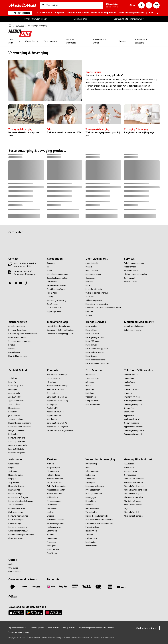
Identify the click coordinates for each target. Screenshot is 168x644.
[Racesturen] (129, 468)
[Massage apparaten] (94, 494)
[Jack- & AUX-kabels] (16, 449)
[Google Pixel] (129, 408)
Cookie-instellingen (147, 628)
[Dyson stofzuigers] (16, 494)
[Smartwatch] (129, 412)
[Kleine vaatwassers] (16, 538)
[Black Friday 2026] (54, 308)
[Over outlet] (13, 568)
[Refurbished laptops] (55, 389)
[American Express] (110, 587)
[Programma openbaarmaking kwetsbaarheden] (96, 628)
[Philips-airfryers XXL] (55, 468)
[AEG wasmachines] (16, 505)
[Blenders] (51, 535)
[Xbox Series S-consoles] (134, 516)
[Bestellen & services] (17, 326)
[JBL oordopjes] (14, 408)
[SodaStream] (52, 553)
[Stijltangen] (90, 482)
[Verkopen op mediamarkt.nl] (97, 293)
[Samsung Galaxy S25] (133, 404)
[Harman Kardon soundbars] (20, 423)
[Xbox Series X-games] (133, 505)
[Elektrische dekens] (16, 486)
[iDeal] (51, 587)
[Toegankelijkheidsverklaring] (19, 632)
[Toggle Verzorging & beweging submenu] (157, 41)
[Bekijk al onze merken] (133, 330)
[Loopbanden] (91, 542)
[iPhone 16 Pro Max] (132, 397)
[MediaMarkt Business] (94, 274)
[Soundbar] (12, 412)
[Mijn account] (141, 5)
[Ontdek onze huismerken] (135, 326)
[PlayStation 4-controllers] (134, 482)
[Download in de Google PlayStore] (61, 330)
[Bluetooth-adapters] (17, 453)
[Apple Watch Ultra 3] (132, 419)
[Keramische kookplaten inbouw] (21, 535)
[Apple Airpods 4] (15, 397)
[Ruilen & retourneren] (17, 337)
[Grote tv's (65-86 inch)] (18, 445)
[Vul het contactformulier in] (25, 274)
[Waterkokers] (52, 505)
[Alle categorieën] (20, 13)
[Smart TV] (12, 382)
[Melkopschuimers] (54, 501)
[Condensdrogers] (15, 523)
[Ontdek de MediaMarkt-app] (58, 326)
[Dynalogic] (36, 587)
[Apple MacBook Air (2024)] (57, 401)
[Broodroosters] (53, 549)
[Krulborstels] (91, 479)
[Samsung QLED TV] (16, 386)
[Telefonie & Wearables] (56, 285)
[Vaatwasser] (52, 508)
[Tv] (48, 267)
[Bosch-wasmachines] (17, 508)
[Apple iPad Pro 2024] (55, 412)
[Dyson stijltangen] (93, 490)
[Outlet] (88, 285)
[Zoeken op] (43, 5)
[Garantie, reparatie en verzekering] (23, 334)
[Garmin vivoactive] (131, 423)
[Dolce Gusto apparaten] (57, 486)
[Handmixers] (52, 538)
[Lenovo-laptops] (53, 378)
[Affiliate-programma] (94, 300)
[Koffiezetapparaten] (55, 479)
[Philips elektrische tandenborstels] (100, 523)
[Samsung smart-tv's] (17, 438)
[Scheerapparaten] (93, 471)
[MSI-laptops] (52, 404)
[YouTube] (22, 283)
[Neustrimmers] (91, 531)
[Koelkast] (51, 512)
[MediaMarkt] (22, 5)
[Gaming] (50, 297)
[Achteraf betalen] (122, 587)
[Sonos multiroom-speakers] (20, 427)
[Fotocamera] (90, 375)
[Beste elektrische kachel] (96, 360)
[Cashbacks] (90, 278)
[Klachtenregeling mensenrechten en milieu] (103, 308)
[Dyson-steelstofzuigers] (18, 497)
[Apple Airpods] (14, 393)
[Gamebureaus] (130, 475)
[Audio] (49, 271)
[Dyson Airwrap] (91, 464)
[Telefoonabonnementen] (134, 263)
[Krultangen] (90, 475)
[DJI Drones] (90, 389)
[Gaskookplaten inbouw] (18, 531)
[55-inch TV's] (13, 378)
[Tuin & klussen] (53, 304)
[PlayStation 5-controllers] (134, 479)
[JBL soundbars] (14, 416)
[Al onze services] (131, 282)
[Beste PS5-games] (93, 341)
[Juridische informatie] (94, 289)
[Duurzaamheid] (92, 271)
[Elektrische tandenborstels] (97, 516)
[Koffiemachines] (53, 475)
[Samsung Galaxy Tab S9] (57, 397)
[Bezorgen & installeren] (18, 330)
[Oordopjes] (13, 389)
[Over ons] (89, 282)
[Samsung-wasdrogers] (18, 527)
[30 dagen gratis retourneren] (20, 341)
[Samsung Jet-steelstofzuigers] (21, 501)
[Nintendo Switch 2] (132, 512)
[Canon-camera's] (92, 378)
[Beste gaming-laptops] (95, 337)
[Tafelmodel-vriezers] (55, 520)
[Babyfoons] (90, 505)
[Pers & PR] (89, 311)
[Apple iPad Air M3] (54, 416)
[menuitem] (37, 13)
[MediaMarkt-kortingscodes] (97, 304)
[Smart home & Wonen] (56, 289)
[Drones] (89, 386)
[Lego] (126, 508)
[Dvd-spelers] (13, 434)
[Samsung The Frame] (17, 442)
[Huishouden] (52, 282)
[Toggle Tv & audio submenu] (19, 41)
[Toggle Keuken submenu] (129, 41)
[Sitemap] (89, 315)
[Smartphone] (129, 378)
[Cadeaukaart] (130, 278)
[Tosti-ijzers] (52, 546)
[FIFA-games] (129, 464)
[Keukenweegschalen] (56, 523)
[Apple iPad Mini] (53, 408)
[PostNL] (13, 587)
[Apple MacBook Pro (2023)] (58, 427)
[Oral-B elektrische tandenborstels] (99, 520)
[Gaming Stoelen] (131, 471)
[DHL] (24, 587)
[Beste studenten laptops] (57, 375)
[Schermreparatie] (131, 271)
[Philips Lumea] (91, 538)
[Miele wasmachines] (16, 512)
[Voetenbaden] (91, 512)
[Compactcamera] (92, 401)
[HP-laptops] (52, 382)
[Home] (10, 26)
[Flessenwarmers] (92, 508)
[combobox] (74, 5)
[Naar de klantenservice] (18, 356)
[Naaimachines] (14, 490)
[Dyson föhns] (91, 501)
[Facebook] (11, 283)
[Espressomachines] (55, 482)
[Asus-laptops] (52, 393)
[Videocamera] (91, 397)
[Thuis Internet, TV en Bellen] (136, 274)
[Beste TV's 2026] (92, 334)
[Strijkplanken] (14, 482)
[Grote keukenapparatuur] (57, 278)
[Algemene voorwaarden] (17, 628)
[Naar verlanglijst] (149, 5)
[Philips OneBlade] (92, 527)
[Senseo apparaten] (55, 494)
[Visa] (86, 587)
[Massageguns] (91, 497)
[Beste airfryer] (91, 345)
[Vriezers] (50, 516)
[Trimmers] (89, 535)
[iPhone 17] (128, 386)
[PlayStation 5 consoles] (133, 497)
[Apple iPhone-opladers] (134, 427)
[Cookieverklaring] (53, 628)
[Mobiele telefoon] (131, 375)
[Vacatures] (90, 297)
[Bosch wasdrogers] (16, 520)
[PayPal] (63, 587)
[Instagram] (16, 283)
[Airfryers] (51, 464)
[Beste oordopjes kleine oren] (97, 363)
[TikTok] (27, 283)
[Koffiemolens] (52, 497)
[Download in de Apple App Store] (60, 334)
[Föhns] (88, 468)
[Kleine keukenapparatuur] (58, 274)
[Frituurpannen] (53, 471)
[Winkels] (89, 267)
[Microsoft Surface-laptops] (58, 386)
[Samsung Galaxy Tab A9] (57, 423)
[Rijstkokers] (52, 542)
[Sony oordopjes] (15, 404)
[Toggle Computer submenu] (38, 41)
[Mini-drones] (90, 393)
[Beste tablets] (91, 330)
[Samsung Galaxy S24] (133, 434)
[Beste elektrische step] (95, 352)
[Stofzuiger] (13, 471)
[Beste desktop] (92, 356)
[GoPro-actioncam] (93, 404)
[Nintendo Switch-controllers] (136, 490)
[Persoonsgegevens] (37, 628)
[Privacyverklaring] (69, 628)
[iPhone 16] (128, 393)
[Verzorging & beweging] (57, 300)
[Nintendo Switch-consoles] (135, 486)
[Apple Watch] (129, 416)
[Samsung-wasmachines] (18, 516)
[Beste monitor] (91, 326)
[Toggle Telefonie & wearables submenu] (87, 41)
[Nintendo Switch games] (134, 494)
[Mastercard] (98, 587)
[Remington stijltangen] (95, 486)
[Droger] (11, 468)
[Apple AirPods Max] (16, 401)
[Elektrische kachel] (16, 475)
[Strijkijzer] (12, 479)
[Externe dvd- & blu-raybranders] (60, 430)
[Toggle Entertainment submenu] (60, 41)
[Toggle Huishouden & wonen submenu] (113, 41)
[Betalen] (12, 345)
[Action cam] (90, 382)
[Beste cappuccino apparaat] (97, 349)
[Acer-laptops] (52, 419)
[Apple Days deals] (54, 311)
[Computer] (51, 263)
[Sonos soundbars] (16, 419)
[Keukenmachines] (54, 527)
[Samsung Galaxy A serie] (134, 430)
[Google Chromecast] (17, 430)
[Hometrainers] (91, 546)
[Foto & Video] (52, 293)
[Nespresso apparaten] (56, 490)
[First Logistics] (13, 596)
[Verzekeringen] (130, 267)
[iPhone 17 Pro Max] (132, 389)
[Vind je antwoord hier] (23, 266)
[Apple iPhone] (130, 382)
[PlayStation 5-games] (133, 501)
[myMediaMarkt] (92, 263)
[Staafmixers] (52, 531)
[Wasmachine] (14, 464)
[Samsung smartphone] (133, 401)
